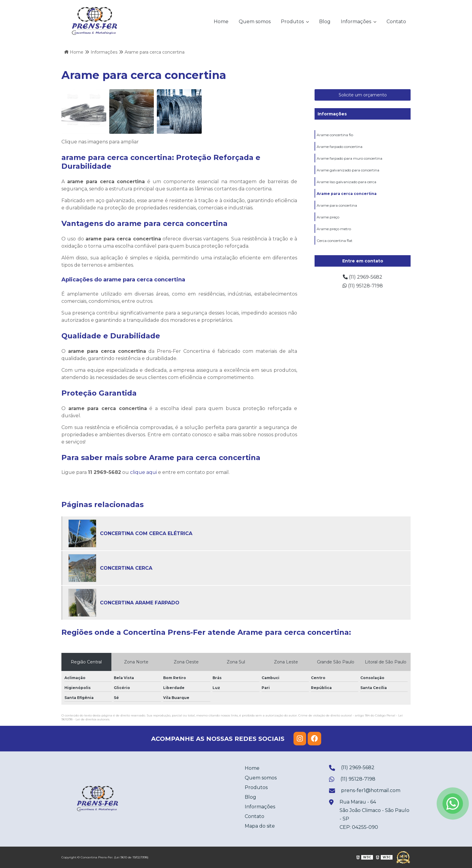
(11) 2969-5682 (363, 277)
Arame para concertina (337, 205)
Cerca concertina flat (335, 241)
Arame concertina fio (335, 135)
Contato (396, 22)
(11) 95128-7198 (363, 286)
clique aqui (143, 472)
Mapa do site (260, 826)
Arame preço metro (334, 229)
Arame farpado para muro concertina (349, 158)
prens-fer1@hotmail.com (365, 791)
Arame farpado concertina (340, 147)
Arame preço (328, 217)
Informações (357, 22)
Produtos (293, 22)
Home (221, 22)
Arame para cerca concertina (347, 194)
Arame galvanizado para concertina (348, 170)
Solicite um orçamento (363, 95)
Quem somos (255, 22)
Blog (325, 22)
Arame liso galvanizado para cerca (346, 182)
